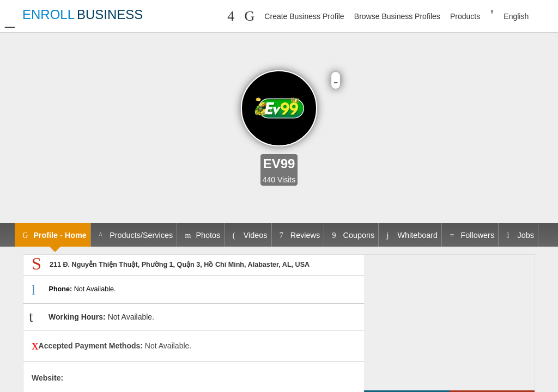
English (516, 16)
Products (465, 16)
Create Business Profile (304, 16)
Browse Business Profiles (397, 16)
